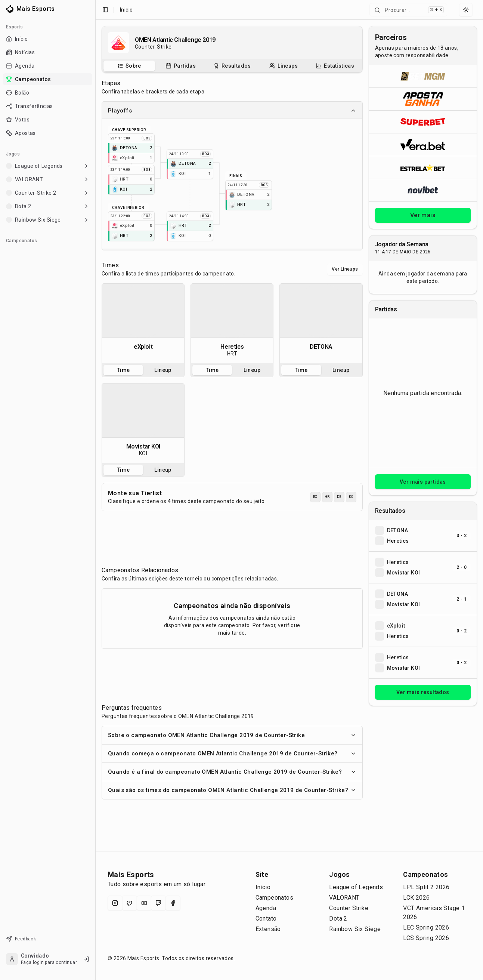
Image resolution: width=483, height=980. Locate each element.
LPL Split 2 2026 (426, 887)
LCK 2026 (416, 898)
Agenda (266, 908)
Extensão (268, 929)
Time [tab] (123, 370)
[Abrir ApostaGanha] (423, 99)
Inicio (126, 10)
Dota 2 (338, 919)
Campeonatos (274, 898)
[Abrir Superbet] (423, 122)
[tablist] (232, 66)
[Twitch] (158, 903)
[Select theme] (466, 10)
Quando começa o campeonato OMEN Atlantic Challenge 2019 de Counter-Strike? (232, 754)
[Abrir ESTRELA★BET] (423, 167)
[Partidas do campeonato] (181, 66)
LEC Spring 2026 (426, 927)
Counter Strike (349, 908)
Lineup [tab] (163, 370)
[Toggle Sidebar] (95, 490)
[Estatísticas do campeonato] (335, 66)
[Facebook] (173, 903)
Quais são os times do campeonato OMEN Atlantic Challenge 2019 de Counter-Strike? (232, 790)
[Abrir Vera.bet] (423, 144)
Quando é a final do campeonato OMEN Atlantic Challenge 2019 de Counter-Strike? (232, 772)
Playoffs (232, 111)
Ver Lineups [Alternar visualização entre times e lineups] (345, 269)
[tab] (129, 66)
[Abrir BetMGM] (423, 76)
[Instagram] (115, 903)
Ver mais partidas (423, 482)
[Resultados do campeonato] (232, 66)
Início (263, 887)
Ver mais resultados (423, 692)
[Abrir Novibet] (423, 190)
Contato (266, 919)
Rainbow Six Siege (355, 929)
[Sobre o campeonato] (129, 66)
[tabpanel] (143, 323)
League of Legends (356, 887)
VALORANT (344, 898)
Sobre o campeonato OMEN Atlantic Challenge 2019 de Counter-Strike (232, 735)
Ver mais (423, 215)
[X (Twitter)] (130, 903)
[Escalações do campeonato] (284, 66)
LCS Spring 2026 (426, 938)
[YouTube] (144, 903)
